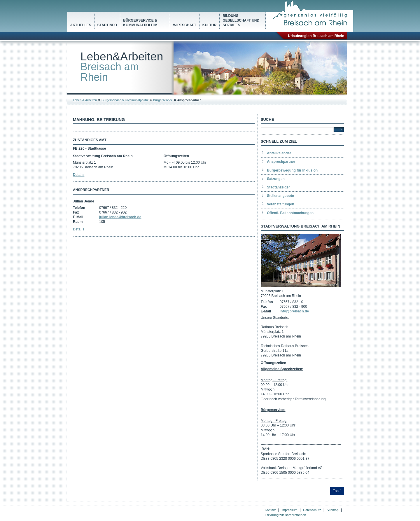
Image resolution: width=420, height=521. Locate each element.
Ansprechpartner (281, 162)
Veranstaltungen (280, 204)
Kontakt (270, 510)
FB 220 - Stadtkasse (89, 148)
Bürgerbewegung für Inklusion (292, 170)
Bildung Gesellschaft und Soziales (241, 20)
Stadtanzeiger (278, 187)
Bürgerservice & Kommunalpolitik (140, 23)
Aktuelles (81, 25)
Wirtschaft (184, 25)
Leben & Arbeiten (85, 100)
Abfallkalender (279, 153)
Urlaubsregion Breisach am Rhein (316, 36)
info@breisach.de (294, 311)
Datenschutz (312, 510)
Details (79, 175)
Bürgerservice (163, 100)
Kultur (209, 25)
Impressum (289, 510)
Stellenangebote (280, 196)
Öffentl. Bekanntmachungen (290, 213)
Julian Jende (84, 201)
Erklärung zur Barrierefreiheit (285, 515)
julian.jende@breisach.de (120, 217)
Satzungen (276, 179)
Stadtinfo (107, 25)
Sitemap (332, 510)
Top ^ (337, 491)
